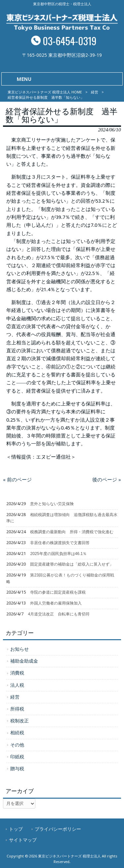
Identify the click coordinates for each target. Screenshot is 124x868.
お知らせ (20, 649)
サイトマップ (23, 840)
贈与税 (17, 769)
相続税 (17, 733)
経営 (95, 92)
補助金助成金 (24, 661)
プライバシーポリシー (58, 829)
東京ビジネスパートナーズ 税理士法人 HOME (45, 92)
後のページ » (107, 480)
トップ (16, 829)
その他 (17, 745)
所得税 (17, 709)
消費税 (17, 673)
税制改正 (20, 721)
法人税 (17, 685)
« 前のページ (17, 480)
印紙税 (17, 757)
